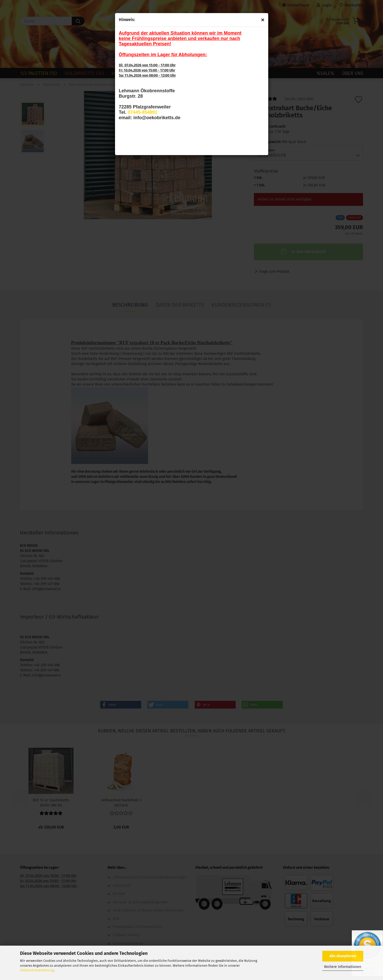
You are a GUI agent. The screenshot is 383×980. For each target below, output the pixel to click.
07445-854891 (142, 112)
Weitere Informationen (343, 967)
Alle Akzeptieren (343, 956)
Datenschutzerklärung (37, 970)
